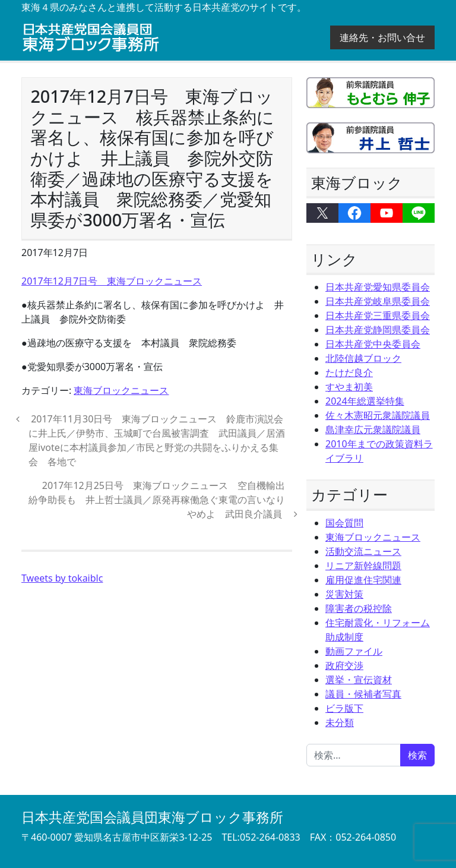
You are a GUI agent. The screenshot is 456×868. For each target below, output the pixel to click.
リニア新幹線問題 (363, 566)
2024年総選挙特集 (365, 401)
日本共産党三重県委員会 (378, 315)
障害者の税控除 (359, 608)
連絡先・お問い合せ (382, 37)
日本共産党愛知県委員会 (378, 287)
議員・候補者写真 (363, 694)
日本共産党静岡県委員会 (378, 330)
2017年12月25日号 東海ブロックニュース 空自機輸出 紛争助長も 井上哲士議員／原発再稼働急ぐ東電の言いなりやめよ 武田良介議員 (161, 500)
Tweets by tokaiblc (62, 578)
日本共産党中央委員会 (373, 344)
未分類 (340, 722)
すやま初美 (349, 387)
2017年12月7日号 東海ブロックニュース (112, 281)
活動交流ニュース (363, 551)
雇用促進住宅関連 (363, 580)
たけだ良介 (349, 373)
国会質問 (344, 523)
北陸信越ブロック (363, 358)
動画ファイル (354, 651)
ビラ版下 (344, 708)
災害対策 (344, 594)
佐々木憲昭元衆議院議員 (378, 415)
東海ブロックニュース (121, 390)
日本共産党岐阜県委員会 (378, 301)
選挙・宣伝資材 (359, 680)
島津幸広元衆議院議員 (373, 430)
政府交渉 (344, 665)
